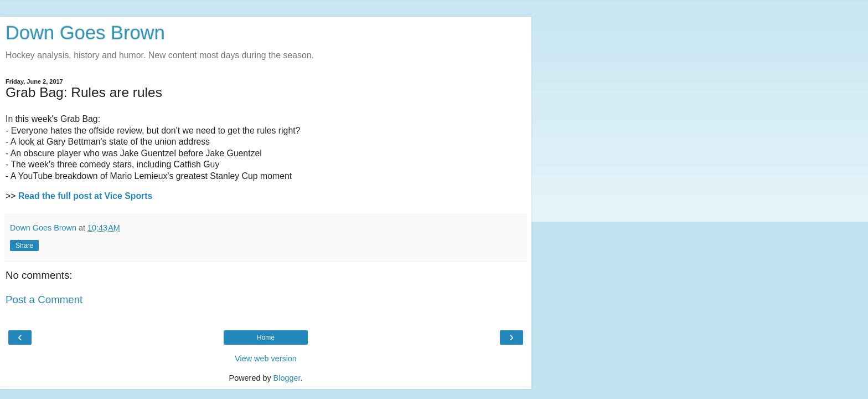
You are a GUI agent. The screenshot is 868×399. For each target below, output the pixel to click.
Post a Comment (44, 300)
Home (266, 337)
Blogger (287, 378)
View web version (266, 359)
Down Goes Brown (85, 33)
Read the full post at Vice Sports (85, 196)
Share (24, 245)
